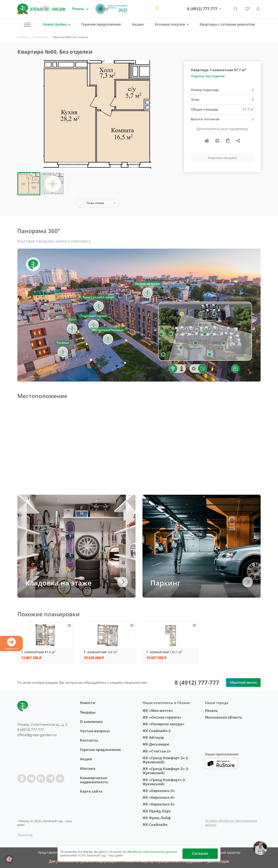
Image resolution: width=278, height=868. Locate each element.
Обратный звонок (243, 682)
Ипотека (88, 769)
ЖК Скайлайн (155, 825)
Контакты (89, 740)
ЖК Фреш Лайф (157, 818)
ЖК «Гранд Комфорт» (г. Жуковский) (164, 782)
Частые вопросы (95, 731)
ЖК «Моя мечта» (158, 711)
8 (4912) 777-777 (202, 9)
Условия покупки (170, 24)
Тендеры (88, 712)
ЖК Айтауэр (153, 737)
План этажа (95, 203)
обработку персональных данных (152, 852)
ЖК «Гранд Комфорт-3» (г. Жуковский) (166, 760)
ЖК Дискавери (156, 744)
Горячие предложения (101, 24)
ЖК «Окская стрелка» (162, 717)
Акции (138, 24)
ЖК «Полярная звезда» (163, 724)
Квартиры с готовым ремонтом (227, 24)
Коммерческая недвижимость (94, 780)
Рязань (211, 711)
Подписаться (11, 644)
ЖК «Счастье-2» (157, 751)
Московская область (224, 717)
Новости (88, 703)
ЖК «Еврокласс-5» (159, 804)
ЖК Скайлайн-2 (156, 731)
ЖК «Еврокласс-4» (159, 797)
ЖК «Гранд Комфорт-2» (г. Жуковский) (166, 771)
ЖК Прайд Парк (157, 811)
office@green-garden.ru (37, 735)
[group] (97, 114)
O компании (91, 722)
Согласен (200, 853)
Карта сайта (91, 791)
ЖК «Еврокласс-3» (159, 791)
